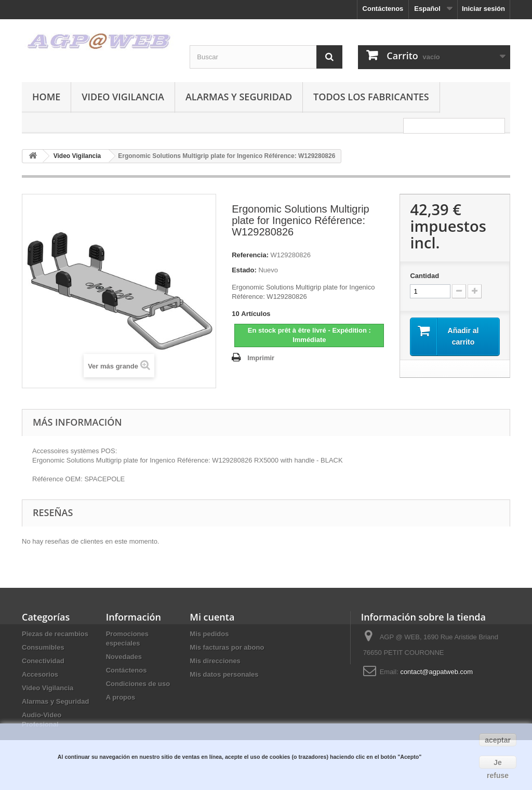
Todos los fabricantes (371, 97)
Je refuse (498, 763)
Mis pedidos (209, 634)
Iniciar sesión (483, 9)
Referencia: (250, 255)
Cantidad (424, 276)
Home (46, 97)
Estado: (244, 270)
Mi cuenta (212, 617)
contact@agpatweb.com (436, 672)
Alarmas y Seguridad (239, 97)
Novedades (124, 657)
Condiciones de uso (138, 684)
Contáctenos (383, 9)
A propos (121, 697)
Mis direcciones (215, 661)
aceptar (498, 740)
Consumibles (43, 647)
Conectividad (43, 661)
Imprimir (261, 358)
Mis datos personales (224, 674)
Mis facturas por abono (227, 647)
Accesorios (40, 674)
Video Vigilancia (123, 97)
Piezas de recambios (55, 634)
